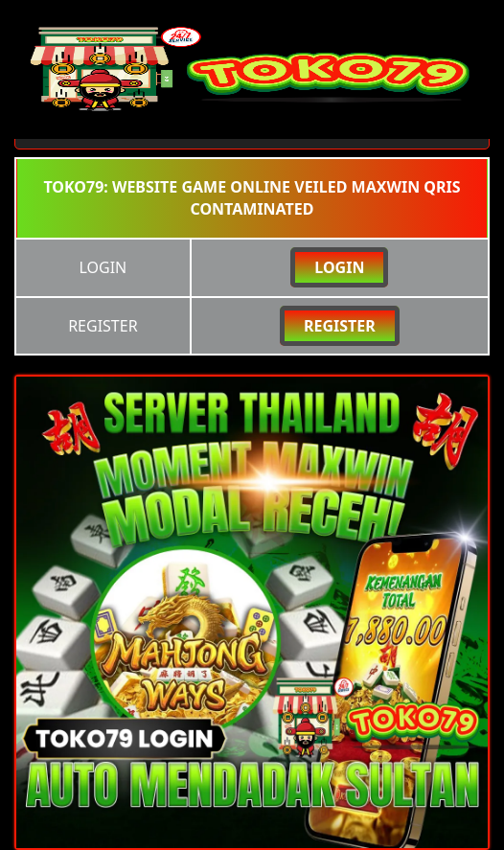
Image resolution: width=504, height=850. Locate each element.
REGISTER (340, 326)
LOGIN (339, 267)
